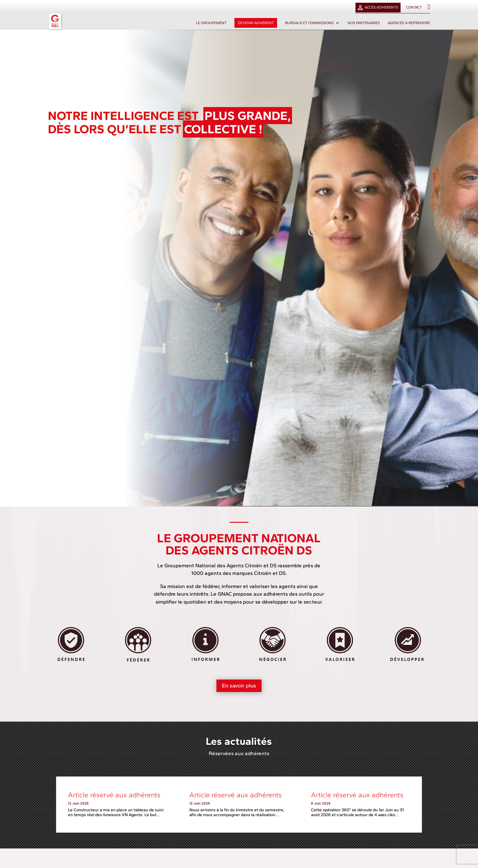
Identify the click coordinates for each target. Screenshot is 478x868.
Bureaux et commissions (309, 23)
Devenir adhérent (256, 23)
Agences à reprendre (409, 23)
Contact (414, 7)
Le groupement (211, 23)
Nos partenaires (364, 23)
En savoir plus (239, 686)
